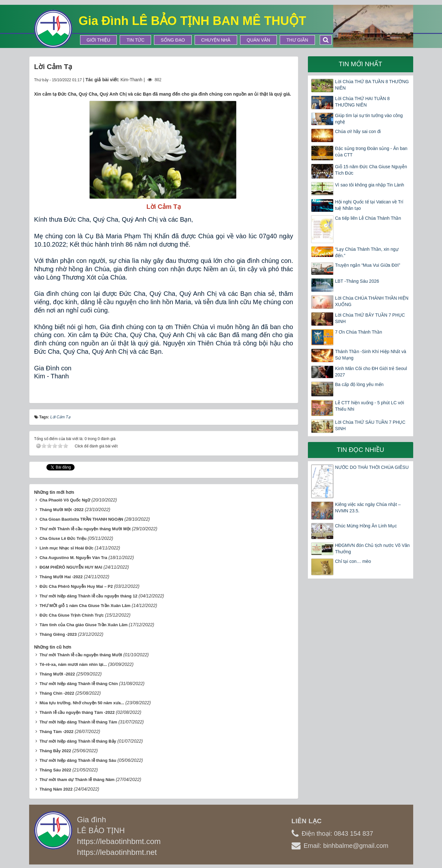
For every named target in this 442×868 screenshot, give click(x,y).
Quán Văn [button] (258, 40)
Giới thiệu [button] (99, 40)
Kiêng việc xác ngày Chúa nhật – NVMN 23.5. (368, 508)
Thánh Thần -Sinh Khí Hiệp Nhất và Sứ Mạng (371, 355)
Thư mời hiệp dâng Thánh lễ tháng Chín (79, 684)
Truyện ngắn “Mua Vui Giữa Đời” (368, 265)
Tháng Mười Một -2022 (61, 510)
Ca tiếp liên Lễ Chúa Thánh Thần (368, 218)
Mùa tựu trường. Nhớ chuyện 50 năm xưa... (82, 703)
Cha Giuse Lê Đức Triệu (63, 538)
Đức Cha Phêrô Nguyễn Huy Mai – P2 (76, 586)
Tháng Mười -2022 (57, 674)
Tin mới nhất (360, 64)
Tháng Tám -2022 (56, 732)
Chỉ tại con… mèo (353, 561)
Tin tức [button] (135, 40)
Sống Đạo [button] (173, 40)
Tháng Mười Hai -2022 (61, 577)
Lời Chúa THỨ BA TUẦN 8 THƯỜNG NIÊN (372, 85)
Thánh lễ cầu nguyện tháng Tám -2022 (77, 712)
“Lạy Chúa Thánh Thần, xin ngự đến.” (367, 252)
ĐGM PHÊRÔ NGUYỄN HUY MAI (71, 567)
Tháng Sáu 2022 (55, 770)
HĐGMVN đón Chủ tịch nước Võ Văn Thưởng (372, 548)
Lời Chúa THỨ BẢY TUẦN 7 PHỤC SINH (370, 318)
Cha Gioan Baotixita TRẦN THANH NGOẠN (81, 519)
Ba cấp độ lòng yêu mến (359, 384)
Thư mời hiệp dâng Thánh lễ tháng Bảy (78, 741)
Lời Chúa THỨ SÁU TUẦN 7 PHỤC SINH (370, 425)
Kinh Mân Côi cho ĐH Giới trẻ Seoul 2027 (371, 372)
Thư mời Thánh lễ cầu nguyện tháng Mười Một (85, 529)
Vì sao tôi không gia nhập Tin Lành (370, 185)
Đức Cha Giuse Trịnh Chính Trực (72, 615)
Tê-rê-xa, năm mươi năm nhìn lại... (73, 664)
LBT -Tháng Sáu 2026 (357, 281)
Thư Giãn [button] (297, 40)
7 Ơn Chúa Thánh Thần (359, 332)
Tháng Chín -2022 (57, 693)
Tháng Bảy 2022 (55, 751)
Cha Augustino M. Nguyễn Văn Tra (73, 558)
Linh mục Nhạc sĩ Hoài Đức (66, 548)
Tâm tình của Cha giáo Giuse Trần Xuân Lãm (83, 625)
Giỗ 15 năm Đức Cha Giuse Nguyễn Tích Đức (371, 170)
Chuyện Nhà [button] (216, 40)
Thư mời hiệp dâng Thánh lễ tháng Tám (78, 722)
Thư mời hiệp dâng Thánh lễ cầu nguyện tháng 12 (88, 596)
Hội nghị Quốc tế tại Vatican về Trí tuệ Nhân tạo (369, 205)
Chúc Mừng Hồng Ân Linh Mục (366, 526)
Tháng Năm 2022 (56, 789)
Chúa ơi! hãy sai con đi (358, 131)
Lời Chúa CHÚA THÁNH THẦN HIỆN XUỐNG (372, 301)
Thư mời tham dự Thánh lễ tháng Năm (77, 780)
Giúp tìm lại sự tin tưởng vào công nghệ (369, 119)
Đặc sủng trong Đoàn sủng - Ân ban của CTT (371, 152)
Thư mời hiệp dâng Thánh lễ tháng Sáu (78, 760)
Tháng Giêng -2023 (58, 634)
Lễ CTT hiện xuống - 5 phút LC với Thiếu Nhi (370, 406)
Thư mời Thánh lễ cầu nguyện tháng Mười (81, 655)
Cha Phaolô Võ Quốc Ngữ (65, 500)
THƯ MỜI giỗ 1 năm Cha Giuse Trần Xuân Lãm (85, 606)
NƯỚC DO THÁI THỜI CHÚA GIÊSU (372, 467)
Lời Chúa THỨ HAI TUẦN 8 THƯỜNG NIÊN (362, 102)
